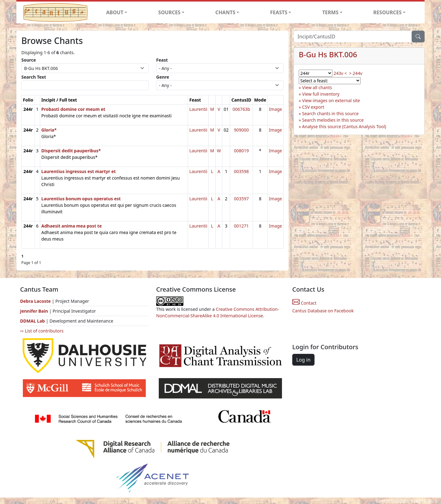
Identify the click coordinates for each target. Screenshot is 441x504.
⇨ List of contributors (42, 331)
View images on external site (331, 100)
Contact (304, 303)
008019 (241, 151)
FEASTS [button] (279, 12)
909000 (241, 130)
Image (276, 109)
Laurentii (198, 109)
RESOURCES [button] (387, 12)
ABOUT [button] (115, 12)
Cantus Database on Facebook (323, 311)
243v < (340, 73)
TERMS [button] (330, 12)
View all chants (317, 87)
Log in (303, 360)
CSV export (313, 107)
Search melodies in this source (333, 120)
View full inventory (321, 94)
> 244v (356, 73)
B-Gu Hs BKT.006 (328, 54)
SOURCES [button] (169, 12)
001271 (241, 226)
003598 (241, 171)
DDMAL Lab (32, 321)
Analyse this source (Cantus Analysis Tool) (344, 126)
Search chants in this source (330, 113)
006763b (241, 109)
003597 (241, 199)
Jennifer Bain (35, 311)
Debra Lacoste (35, 301)
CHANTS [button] (225, 12)
